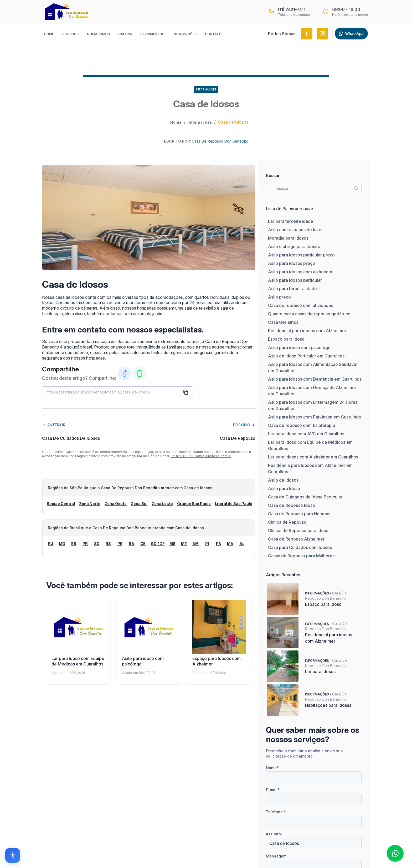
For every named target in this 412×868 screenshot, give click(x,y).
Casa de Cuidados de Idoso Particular (305, 497)
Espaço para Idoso (286, 339)
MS (172, 544)
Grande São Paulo (194, 504)
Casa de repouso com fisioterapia (302, 425)
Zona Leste (162, 504)
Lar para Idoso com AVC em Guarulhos (306, 434)
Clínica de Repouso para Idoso (298, 531)
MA (230, 544)
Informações (185, 34)
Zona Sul (139, 504)
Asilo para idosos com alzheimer (300, 272)
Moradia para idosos (288, 238)
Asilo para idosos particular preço (301, 255)
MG (62, 544)
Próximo (244, 425)
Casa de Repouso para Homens (299, 514)
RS (108, 544)
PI (207, 544)
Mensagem (276, 856)
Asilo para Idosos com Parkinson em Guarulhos (314, 417)
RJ (51, 544)
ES (74, 544)
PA (219, 544)
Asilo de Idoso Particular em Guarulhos (306, 356)
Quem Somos (98, 34)
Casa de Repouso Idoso (292, 505)
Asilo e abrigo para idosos (294, 246)
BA (132, 544)
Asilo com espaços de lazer (295, 230)
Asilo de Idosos (283, 480)
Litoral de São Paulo (234, 504)
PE (120, 544)
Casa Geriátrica (283, 322)
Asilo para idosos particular (295, 280)
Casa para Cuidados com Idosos (300, 547)
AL (242, 544)
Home (49, 34)
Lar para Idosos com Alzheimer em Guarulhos (313, 457)
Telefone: (276, 812)
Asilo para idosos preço (292, 263)
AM (195, 544)
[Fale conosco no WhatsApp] (395, 853)
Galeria (125, 34)
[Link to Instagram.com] (322, 34)
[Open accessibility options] (13, 855)
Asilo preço (279, 297)
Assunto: (274, 834)
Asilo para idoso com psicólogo (299, 347)
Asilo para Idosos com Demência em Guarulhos (315, 379)
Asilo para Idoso (284, 488)
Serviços (70, 34)
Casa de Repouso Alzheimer (296, 539)
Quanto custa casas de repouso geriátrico (309, 314)
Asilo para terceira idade (292, 289)
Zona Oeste (116, 504)
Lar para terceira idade (291, 221)
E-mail (273, 790)
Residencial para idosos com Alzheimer (307, 331)
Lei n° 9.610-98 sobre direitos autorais (201, 456)
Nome (272, 768)
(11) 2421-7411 (292, 9)
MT (184, 544)
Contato (213, 34)
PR (85, 544)
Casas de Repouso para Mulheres (301, 556)
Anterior (54, 425)
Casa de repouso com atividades (301, 305)
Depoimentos (152, 34)
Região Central (61, 504)
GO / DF (158, 544)
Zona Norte (90, 504)
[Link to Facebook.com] (307, 34)
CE (143, 544)
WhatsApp (351, 34)
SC (97, 544)
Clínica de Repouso (287, 522)
